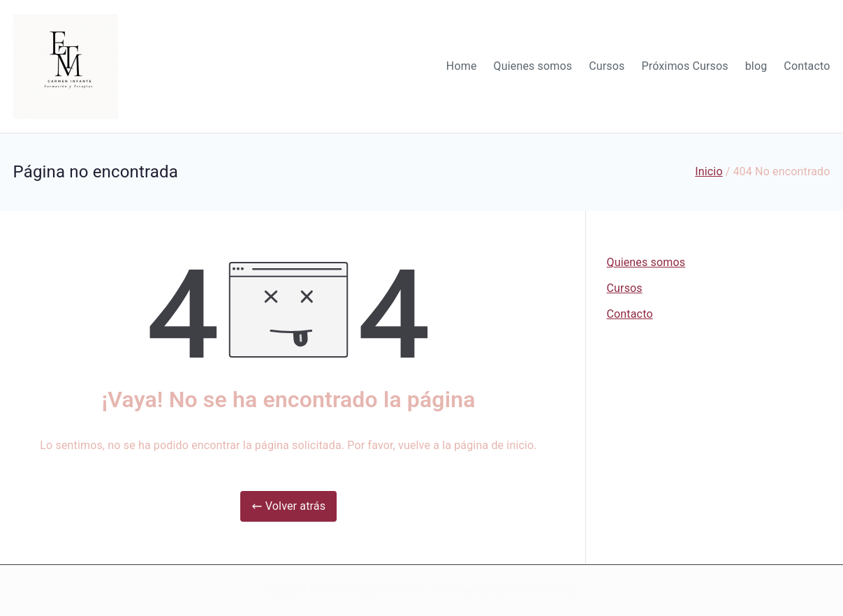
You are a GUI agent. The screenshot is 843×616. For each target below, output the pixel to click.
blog (756, 66)
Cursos (607, 66)
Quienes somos (533, 66)
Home (462, 66)
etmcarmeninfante (385, 590)
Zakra (506, 590)
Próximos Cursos (684, 66)
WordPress (553, 590)
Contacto (807, 66)
